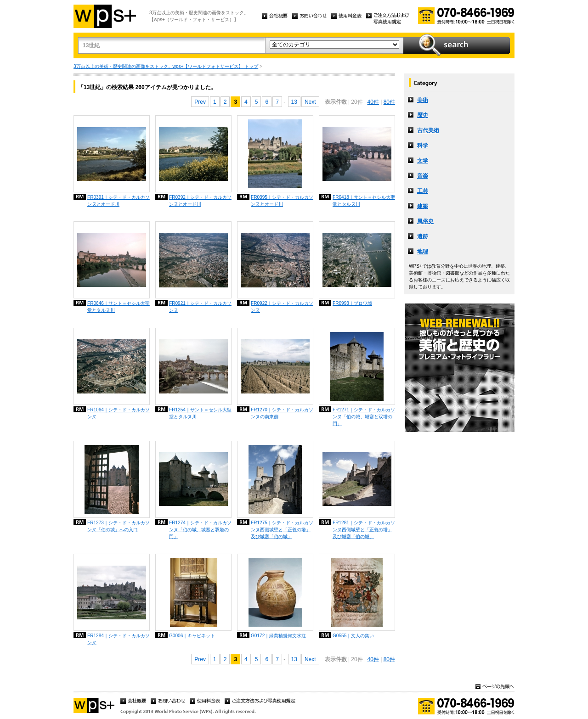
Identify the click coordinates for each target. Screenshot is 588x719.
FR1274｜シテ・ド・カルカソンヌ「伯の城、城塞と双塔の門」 (200, 530)
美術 (423, 100)
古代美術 (428, 130)
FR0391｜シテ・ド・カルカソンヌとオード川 (119, 201)
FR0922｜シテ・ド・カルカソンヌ (282, 307)
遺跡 (423, 236)
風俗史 (425, 221)
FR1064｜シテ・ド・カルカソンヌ (119, 413)
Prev (200, 102)
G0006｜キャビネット (192, 636)
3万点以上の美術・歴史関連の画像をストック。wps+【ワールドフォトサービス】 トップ (166, 66)
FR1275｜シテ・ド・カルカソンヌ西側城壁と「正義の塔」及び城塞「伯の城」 (282, 530)
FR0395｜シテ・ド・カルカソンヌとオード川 (282, 201)
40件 (373, 102)
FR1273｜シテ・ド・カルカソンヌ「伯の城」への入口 (119, 526)
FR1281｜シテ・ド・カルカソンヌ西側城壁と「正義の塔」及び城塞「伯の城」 (364, 530)
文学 (423, 161)
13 (294, 102)
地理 (423, 252)
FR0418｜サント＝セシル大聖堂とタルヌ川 (364, 201)
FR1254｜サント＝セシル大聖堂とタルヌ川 (200, 413)
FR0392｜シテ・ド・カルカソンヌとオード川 (200, 201)
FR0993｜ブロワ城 (352, 303)
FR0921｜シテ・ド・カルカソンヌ (200, 307)
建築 (423, 206)
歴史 (423, 115)
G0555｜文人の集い (353, 636)
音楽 (423, 176)
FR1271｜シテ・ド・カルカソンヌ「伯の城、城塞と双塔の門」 (364, 417)
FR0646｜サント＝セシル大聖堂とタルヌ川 (119, 307)
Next (310, 102)
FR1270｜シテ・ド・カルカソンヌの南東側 (282, 413)
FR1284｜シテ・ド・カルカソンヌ (119, 639)
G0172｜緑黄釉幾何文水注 (278, 636)
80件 (389, 102)
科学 (423, 146)
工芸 (423, 191)
